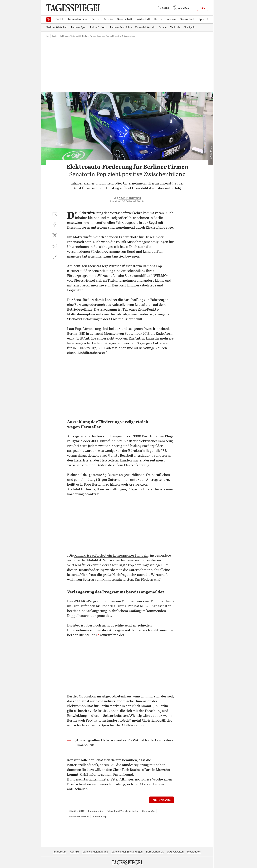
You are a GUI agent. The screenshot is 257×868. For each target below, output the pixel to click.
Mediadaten (194, 852)
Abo (203, 8)
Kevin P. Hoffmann (130, 198)
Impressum (60, 852)
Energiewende (95, 811)
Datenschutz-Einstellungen (127, 852)
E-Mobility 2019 (76, 811)
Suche (163, 8)
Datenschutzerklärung (95, 852)
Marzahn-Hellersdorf (79, 816)
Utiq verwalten (175, 852)
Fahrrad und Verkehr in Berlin (122, 811)
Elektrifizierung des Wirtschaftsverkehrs (110, 213)
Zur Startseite (162, 800)
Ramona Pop (100, 816)
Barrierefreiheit (155, 852)
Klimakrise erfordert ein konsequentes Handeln (111, 556)
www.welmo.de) (112, 635)
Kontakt (74, 852)
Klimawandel (148, 811)
